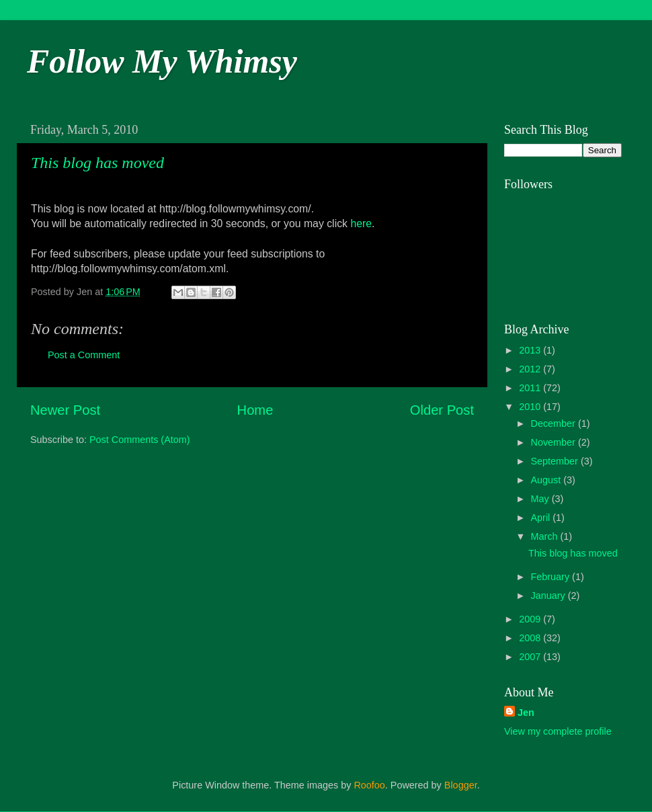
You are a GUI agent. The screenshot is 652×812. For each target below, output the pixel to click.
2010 (531, 407)
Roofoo (369, 785)
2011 (531, 388)
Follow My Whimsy (162, 61)
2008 (531, 638)
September (556, 461)
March (546, 536)
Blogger (461, 785)
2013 (531, 350)
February (552, 577)
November (555, 442)
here (361, 224)
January (549, 596)
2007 (531, 657)
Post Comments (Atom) (140, 440)
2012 (531, 369)
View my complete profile (558, 731)
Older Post (442, 410)
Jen (526, 713)
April (542, 518)
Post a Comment (84, 355)
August (547, 480)
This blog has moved (97, 163)
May (541, 499)
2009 (531, 619)
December (555, 423)
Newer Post (65, 410)
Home (255, 410)
